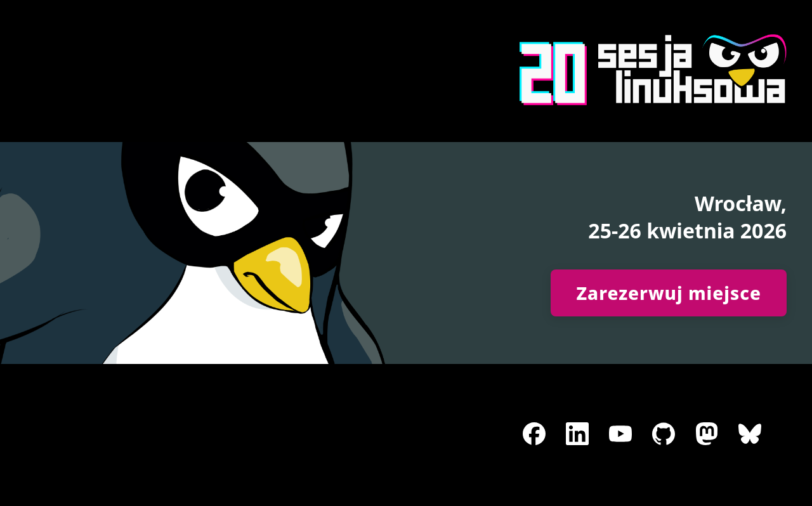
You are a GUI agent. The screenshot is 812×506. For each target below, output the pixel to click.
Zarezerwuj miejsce (669, 293)
